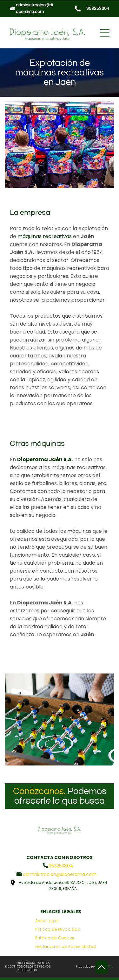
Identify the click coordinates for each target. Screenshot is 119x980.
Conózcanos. (39, 791)
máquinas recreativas (45, 236)
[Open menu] (105, 33)
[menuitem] (47, 921)
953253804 (98, 9)
